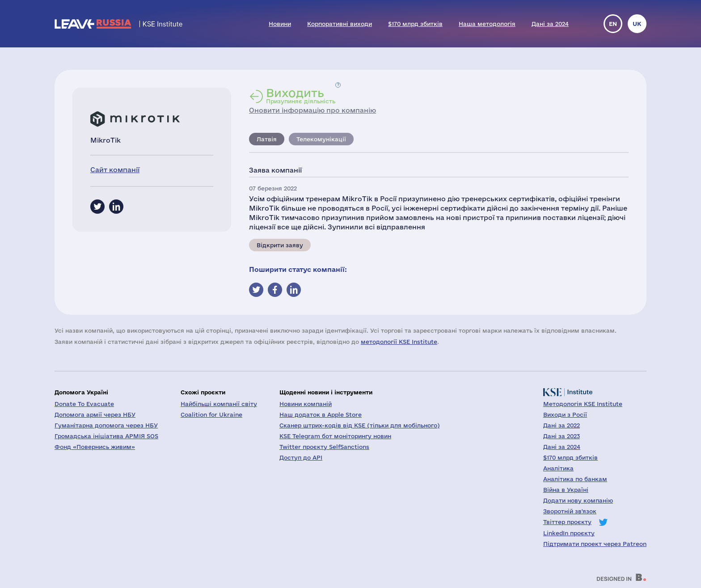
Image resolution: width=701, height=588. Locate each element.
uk (637, 24)
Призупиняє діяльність (301, 96)
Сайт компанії (115, 170)
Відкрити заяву (280, 245)
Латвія (267, 139)
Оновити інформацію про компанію (312, 110)
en (613, 24)
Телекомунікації (321, 139)
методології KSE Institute (399, 342)
